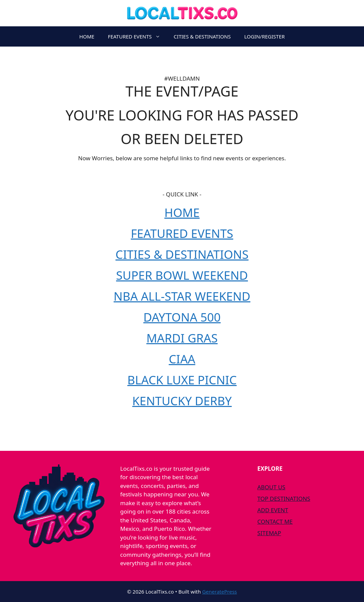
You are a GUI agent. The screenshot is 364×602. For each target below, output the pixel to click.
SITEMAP (269, 533)
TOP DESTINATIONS (284, 499)
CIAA (182, 359)
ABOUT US (271, 487)
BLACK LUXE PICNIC (182, 380)
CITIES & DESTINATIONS (202, 36)
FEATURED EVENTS (137, 36)
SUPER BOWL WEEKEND (182, 275)
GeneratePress (219, 592)
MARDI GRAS (182, 338)
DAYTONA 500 (182, 317)
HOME (87, 36)
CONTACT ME (275, 522)
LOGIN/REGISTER (264, 36)
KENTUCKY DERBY (182, 401)
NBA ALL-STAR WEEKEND (182, 296)
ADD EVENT (273, 510)
